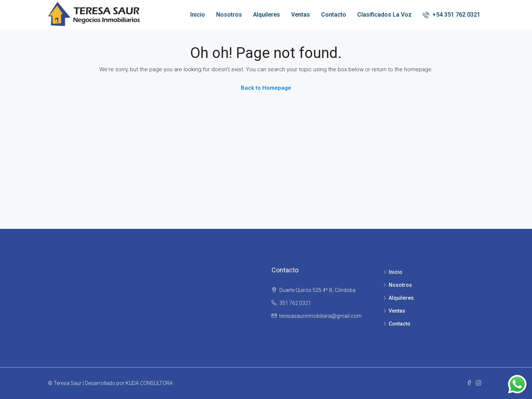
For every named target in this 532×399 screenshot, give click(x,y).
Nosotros (229, 15)
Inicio (198, 15)
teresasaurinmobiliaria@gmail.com (320, 316)
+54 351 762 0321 (451, 15)
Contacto (334, 15)
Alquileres (267, 15)
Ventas (301, 15)
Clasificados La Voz (384, 15)
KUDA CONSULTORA (149, 383)
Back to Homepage (266, 88)
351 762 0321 (295, 303)
